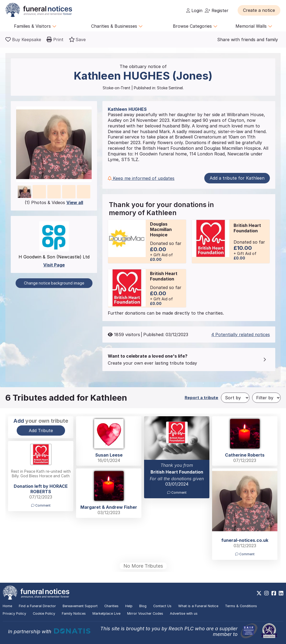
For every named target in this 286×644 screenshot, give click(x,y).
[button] (259, 10)
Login (194, 10)
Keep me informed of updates (141, 178)
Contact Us (162, 606)
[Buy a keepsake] (23, 40)
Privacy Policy (14, 613)
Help (129, 606)
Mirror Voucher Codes (145, 613)
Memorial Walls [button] (254, 26)
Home (7, 606)
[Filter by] (266, 398)
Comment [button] (177, 492)
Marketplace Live (106, 613)
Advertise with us (184, 613)
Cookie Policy (44, 613)
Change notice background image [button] (54, 283)
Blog (143, 606)
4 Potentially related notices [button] (241, 335)
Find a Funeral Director (37, 606)
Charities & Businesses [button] (117, 26)
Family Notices (74, 613)
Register (217, 10)
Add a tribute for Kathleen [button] (237, 178)
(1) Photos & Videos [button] (54, 202)
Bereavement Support (80, 606)
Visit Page (54, 265)
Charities (111, 606)
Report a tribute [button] (201, 398)
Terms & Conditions (241, 606)
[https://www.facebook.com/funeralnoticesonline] (274, 593)
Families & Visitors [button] (35, 26)
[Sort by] (235, 398)
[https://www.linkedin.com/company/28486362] (281, 593)
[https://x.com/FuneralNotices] (259, 593)
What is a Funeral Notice (198, 606)
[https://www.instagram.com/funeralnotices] (267, 593)
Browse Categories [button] (195, 26)
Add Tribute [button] (41, 430)
